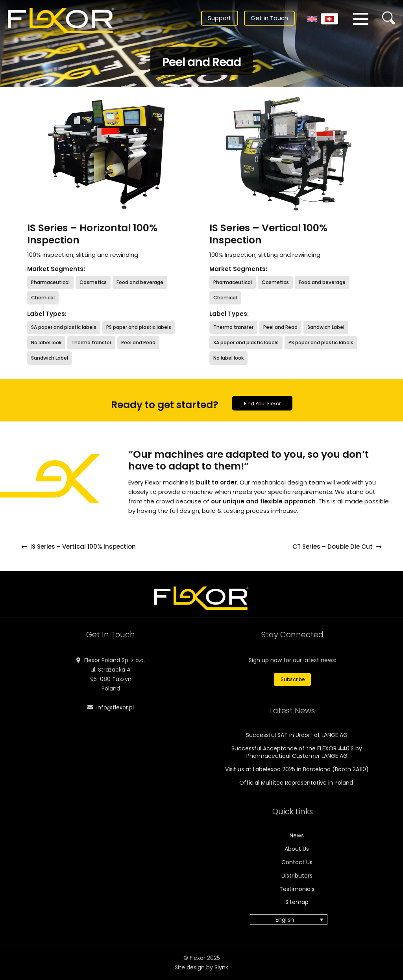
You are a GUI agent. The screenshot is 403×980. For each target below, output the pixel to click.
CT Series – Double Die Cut (333, 547)
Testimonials (297, 889)
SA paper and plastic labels (64, 327)
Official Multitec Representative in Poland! (297, 783)
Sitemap (297, 902)
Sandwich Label (50, 358)
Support (220, 18)
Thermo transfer (91, 342)
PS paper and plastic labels (139, 327)
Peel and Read (138, 342)
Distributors (297, 876)
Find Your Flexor (262, 407)
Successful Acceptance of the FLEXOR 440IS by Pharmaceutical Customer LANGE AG (297, 752)
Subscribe (293, 679)
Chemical (43, 298)
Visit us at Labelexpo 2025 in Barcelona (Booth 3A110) (297, 769)
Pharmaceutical (50, 282)
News (297, 835)
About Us (297, 849)
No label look (46, 342)
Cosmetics (93, 282)
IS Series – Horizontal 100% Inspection (92, 234)
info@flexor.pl (115, 707)
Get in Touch (269, 18)
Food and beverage (140, 282)
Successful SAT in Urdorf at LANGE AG (297, 735)
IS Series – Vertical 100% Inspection (268, 234)
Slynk (221, 967)
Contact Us (297, 862)
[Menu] (360, 19)
